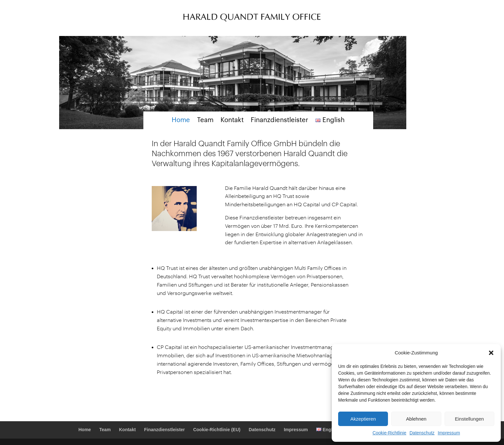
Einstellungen (469, 419)
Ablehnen (416, 419)
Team (205, 121)
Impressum (449, 433)
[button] (491, 353)
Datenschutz (422, 433)
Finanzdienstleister (279, 121)
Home (181, 121)
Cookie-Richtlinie (389, 433)
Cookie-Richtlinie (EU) (217, 430)
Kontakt (232, 121)
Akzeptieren (363, 419)
